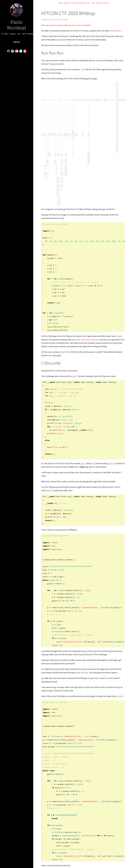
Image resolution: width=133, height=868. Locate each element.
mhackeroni (115, 31)
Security (67, 3)
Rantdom (100, 3)
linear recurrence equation (87, 340)
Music (88, 3)
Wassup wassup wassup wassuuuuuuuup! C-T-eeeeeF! (66, 25)
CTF (67, 20)
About (17, 42)
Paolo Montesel (17, 25)
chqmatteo (65, 352)
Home (60, 3)
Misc (93, 3)
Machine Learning (78, 3)
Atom (106, 3)
